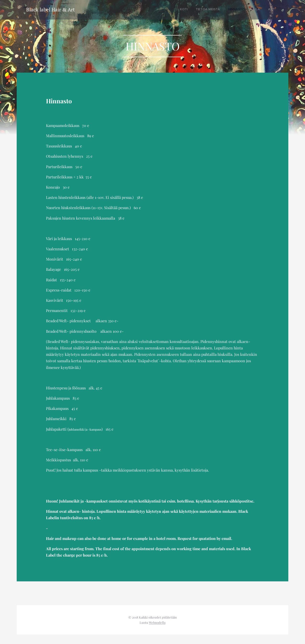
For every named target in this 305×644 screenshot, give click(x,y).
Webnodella (157, 622)
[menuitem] (242, 10)
